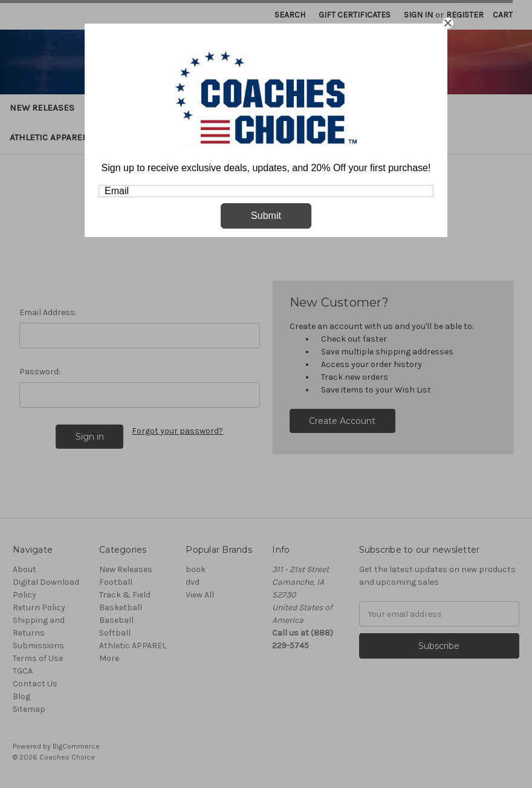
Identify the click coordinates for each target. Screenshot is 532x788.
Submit (266, 216)
